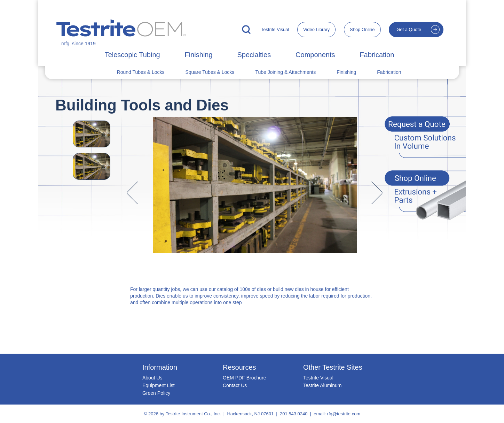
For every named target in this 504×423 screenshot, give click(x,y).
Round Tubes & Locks (141, 72)
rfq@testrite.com (344, 414)
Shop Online (362, 29)
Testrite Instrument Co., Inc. (193, 414)
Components (315, 55)
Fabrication (377, 55)
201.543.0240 (294, 414)
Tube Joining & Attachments (285, 72)
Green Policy (156, 393)
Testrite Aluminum (322, 385)
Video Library (316, 29)
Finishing (199, 55)
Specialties (254, 55)
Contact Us (235, 385)
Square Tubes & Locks (210, 72)
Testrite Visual (275, 29)
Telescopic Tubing (132, 55)
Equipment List (159, 385)
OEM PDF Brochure (244, 378)
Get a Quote (409, 29)
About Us (152, 378)
